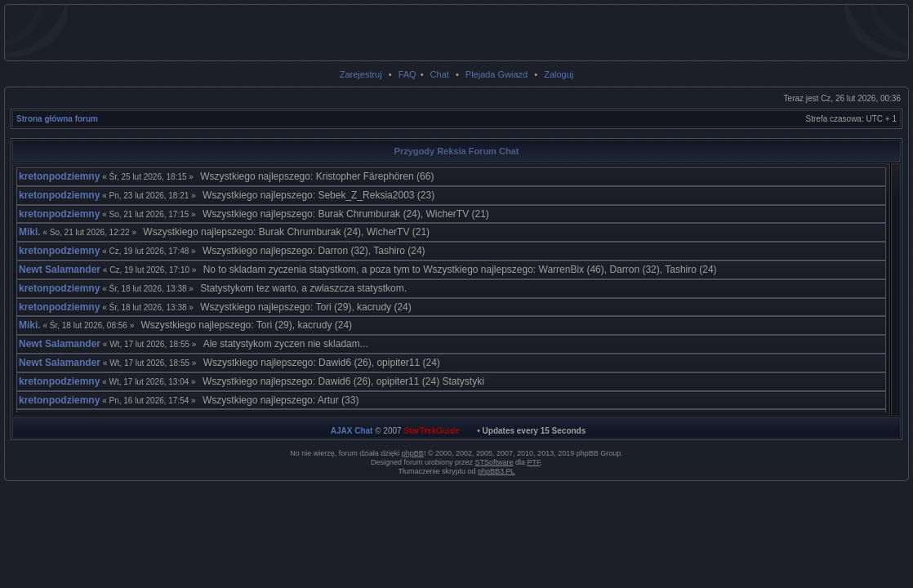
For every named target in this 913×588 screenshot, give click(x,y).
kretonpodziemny (59, 176)
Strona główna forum (57, 119)
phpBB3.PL (497, 471)
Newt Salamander (60, 269)
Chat (440, 74)
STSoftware (494, 462)
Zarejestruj (361, 74)
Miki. (30, 232)
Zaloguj (559, 74)
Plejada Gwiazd (497, 74)
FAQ (408, 74)
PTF (534, 462)
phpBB (413, 453)
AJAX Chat (352, 431)
